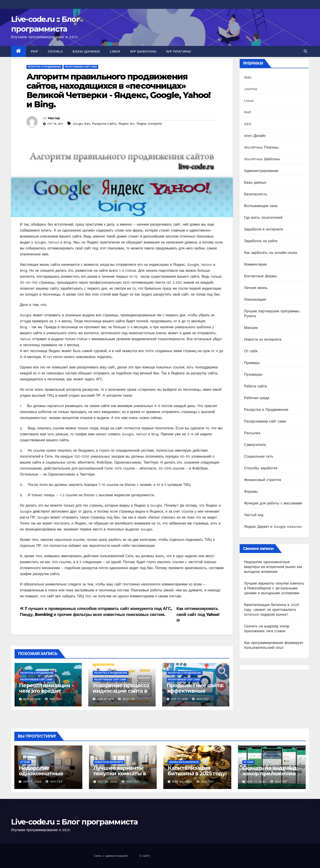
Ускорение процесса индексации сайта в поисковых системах (121, 691)
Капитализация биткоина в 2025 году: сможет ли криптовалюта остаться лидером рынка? (272, 610)
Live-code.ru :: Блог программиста (74, 822)
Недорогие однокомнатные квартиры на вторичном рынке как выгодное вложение (273, 567)
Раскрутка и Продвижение (44, 67)
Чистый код (254, 515)
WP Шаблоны (143, 51)
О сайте (144, 856)
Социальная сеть (259, 456)
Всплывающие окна (261, 206)
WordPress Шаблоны (262, 159)
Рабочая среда (257, 398)
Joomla (55, 51)
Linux (115, 51)
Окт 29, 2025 (107, 782)
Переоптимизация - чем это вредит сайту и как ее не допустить (46, 694)
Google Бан (81, 124)
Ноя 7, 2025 (32, 782)
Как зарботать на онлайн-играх (271, 253)
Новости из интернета (263, 339)
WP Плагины (178, 51)
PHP (35, 51)
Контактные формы (261, 276)
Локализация (255, 299)
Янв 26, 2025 (182, 782)
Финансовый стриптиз (263, 480)
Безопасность (256, 194)
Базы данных (86, 51)
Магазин (251, 328)
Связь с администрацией (111, 856)
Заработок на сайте (261, 241)
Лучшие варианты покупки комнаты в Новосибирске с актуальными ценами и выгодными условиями (274, 588)
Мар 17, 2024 (256, 782)
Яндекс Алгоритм (149, 124)
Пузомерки (253, 375)
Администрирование (261, 171)
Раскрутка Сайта (104, 124)
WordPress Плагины (261, 147)
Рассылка (252, 433)
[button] (305, 51)
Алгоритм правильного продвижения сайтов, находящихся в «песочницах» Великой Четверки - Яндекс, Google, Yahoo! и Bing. (118, 90)
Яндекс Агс (126, 124)
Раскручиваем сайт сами (81, 67)
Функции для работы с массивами (273, 503)
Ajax (248, 77)
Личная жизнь (256, 288)
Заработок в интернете (264, 229)
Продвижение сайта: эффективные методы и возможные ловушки (196, 694)
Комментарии (255, 264)
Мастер (54, 118)
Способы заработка (261, 468)
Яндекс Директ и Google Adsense (273, 527)
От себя (251, 351)
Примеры (252, 363)
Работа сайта (255, 386)
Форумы (251, 492)
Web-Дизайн (255, 136)
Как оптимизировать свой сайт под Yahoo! (198, 614)
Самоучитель (255, 445)
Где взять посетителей (263, 218)
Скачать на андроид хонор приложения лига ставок (269, 773)
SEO (248, 124)
